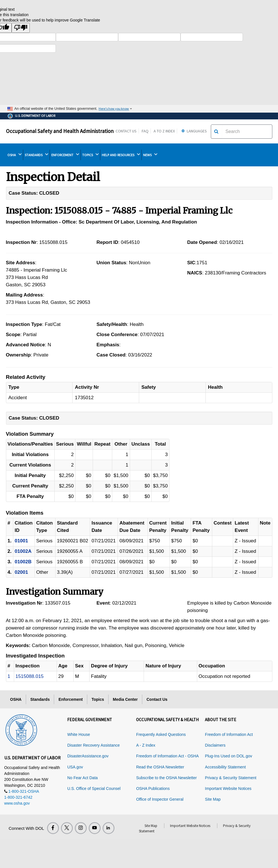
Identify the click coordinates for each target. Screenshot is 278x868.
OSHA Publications (153, 788)
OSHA (14, 155)
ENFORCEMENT (65, 155)
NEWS (150, 155)
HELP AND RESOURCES (121, 155)
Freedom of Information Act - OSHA (167, 756)
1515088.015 (30, 676)
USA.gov (75, 767)
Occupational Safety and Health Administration (60, 131)
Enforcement (71, 699)
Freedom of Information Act (229, 734)
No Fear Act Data (82, 778)
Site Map (213, 799)
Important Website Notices (228, 788)
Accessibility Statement (225, 767)
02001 (21, 572)
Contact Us (126, 131)
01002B (23, 562)
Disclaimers (215, 745)
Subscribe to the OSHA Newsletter (166, 778)
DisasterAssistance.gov (88, 756)
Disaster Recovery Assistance (93, 745)
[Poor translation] (21, 28)
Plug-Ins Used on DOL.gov (229, 756)
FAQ (145, 131)
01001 (21, 541)
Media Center (125, 699)
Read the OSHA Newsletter (160, 767)
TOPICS (90, 155)
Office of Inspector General (160, 799)
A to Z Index (164, 131)
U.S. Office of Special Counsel (94, 788)
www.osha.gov (17, 803)
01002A (23, 551)
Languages (193, 131)
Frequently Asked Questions (161, 734)
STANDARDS (36, 155)
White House (78, 734)
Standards (40, 699)
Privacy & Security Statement (231, 778)
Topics (98, 699)
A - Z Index (146, 745)
